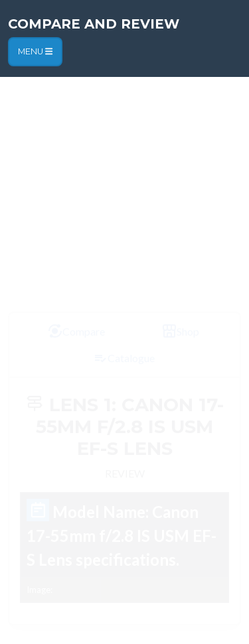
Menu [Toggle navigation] (35, 51)
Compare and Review (94, 24)
